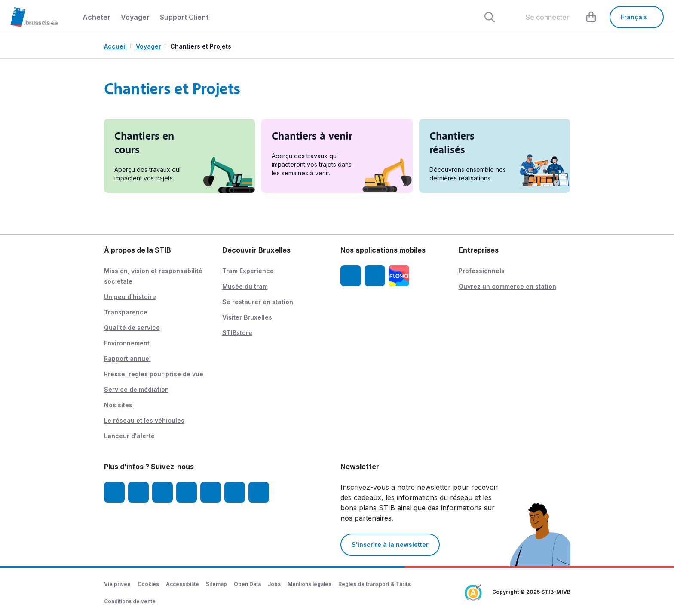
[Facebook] (114, 492)
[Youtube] (162, 492)
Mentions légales (309, 584)
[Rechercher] (490, 17)
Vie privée (117, 584)
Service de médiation (136, 389)
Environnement (127, 343)
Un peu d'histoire (130, 297)
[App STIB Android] (375, 276)
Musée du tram (245, 286)
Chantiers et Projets (201, 46)
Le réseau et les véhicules (144, 420)
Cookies (148, 584)
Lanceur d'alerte (129, 436)
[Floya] (399, 276)
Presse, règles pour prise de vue (154, 374)
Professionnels (482, 271)
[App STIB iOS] (351, 276)
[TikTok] (211, 492)
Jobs (274, 584)
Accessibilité (182, 584)
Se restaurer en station (258, 302)
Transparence (126, 312)
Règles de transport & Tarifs (374, 584)
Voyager (135, 17)
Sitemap (216, 584)
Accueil (115, 46)
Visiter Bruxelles (247, 317)
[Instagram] (138, 492)
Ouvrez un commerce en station (507, 286)
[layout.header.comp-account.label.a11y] (541, 17)
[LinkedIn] (187, 492)
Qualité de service (132, 328)
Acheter (97, 17)
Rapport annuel (127, 358)
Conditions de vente (130, 601)
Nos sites (118, 405)
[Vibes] (235, 492)
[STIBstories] (259, 492)
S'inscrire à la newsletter (390, 544)
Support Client (184, 17)
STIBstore (237, 333)
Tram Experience (248, 271)
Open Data (247, 584)
